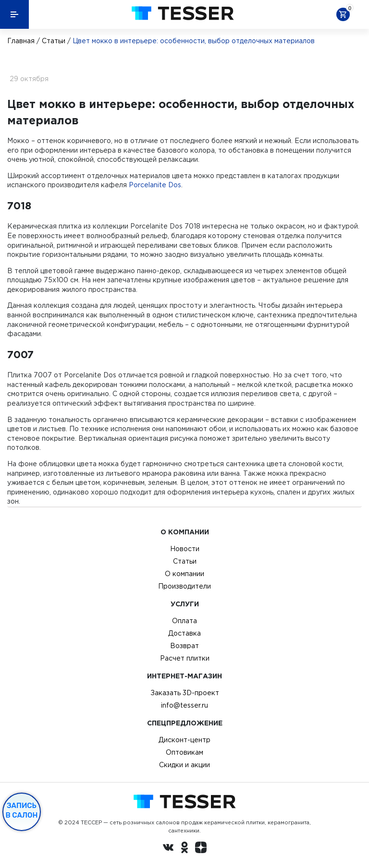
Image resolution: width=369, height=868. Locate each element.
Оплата (184, 621)
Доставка (184, 633)
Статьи (54, 41)
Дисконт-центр (184, 740)
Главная (21, 41)
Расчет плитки (185, 658)
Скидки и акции (184, 765)
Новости (185, 549)
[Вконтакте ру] (168, 849)
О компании (184, 574)
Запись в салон (22, 810)
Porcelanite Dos (155, 185)
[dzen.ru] (201, 849)
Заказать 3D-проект (185, 693)
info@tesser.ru (184, 705)
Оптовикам (184, 752)
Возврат (184, 646)
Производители (184, 586)
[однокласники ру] (184, 849)
